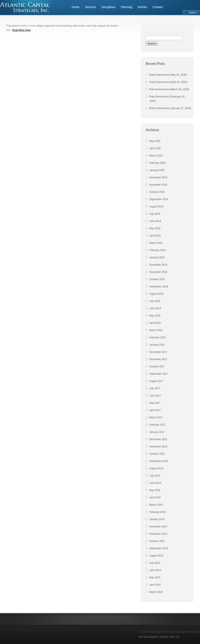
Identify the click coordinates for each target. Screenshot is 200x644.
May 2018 (155, 316)
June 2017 (155, 396)
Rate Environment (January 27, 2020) (170, 108)
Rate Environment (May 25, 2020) (168, 75)
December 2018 (158, 265)
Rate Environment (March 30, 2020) (169, 89)
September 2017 (159, 374)
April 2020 (155, 148)
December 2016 (158, 439)
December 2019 (158, 177)
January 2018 (157, 345)
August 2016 (156, 468)
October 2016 (157, 454)
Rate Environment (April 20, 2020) (168, 82)
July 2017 (155, 388)
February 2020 (157, 163)
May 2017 (155, 403)
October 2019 (157, 192)
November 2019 (158, 185)
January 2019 (157, 257)
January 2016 (157, 519)
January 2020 (157, 170)
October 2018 (157, 279)
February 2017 (157, 425)
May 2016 (155, 490)
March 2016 (156, 505)
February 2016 (157, 512)
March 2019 (156, 243)
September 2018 (159, 287)
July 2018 (155, 301)
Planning (127, 7)
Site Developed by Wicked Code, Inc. (159, 637)
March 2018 (156, 330)
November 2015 (158, 534)
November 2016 (158, 447)
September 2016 (159, 461)
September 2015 (159, 548)
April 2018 (155, 323)
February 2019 (157, 250)
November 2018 (158, 272)
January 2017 (157, 432)
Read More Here (22, 30)
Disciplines (108, 7)
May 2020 (155, 141)
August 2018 (156, 294)
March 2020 (156, 156)
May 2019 (155, 228)
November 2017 (158, 359)
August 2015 (156, 556)
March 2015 (156, 592)
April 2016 (155, 497)
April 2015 (155, 585)
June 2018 (155, 308)
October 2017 (157, 367)
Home (76, 7)
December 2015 (158, 527)
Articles (142, 7)
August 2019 (156, 207)
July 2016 (155, 476)
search (193, 12)
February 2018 (157, 337)
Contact (158, 7)
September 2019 (159, 199)
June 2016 (155, 483)
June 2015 (155, 570)
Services (91, 7)
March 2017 (156, 417)
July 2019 (155, 214)
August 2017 (156, 381)
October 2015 (157, 541)
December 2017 (158, 352)
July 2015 (155, 563)
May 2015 (155, 578)
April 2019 (155, 236)
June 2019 (155, 221)
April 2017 (155, 410)
